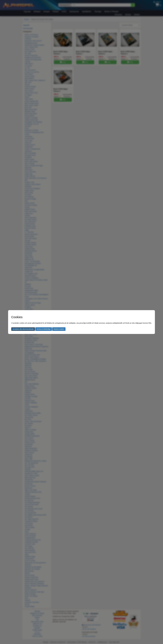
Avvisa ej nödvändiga (44, 329)
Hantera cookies (59, 329)
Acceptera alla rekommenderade (23, 329)
